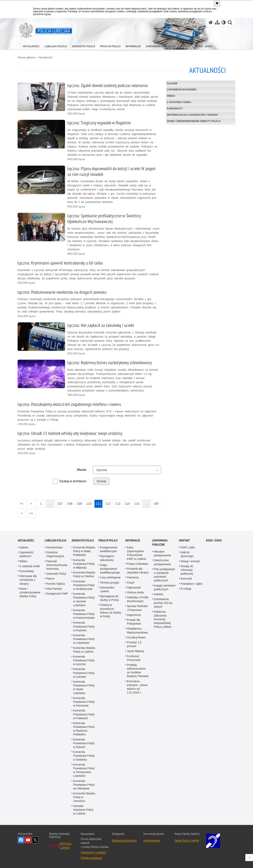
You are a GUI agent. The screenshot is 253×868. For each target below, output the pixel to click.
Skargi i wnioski (190, 561)
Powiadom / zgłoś (192, 584)
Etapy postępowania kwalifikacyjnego (110, 569)
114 (128, 504)
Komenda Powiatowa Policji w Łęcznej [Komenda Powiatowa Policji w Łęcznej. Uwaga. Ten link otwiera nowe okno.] (84, 660)
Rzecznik (186, 579)
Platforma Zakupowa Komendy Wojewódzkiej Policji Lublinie (163, 619)
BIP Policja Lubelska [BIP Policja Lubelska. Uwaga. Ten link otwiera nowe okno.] (66, 845)
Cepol (131, 582)
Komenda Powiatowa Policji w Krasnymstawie (84, 614)
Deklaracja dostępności (124, 840)
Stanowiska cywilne (107, 589)
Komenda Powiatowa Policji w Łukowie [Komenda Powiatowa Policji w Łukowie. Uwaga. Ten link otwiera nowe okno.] (84, 673)
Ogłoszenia (134, 587)
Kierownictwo (54, 547)
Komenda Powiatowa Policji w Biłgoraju (84, 564)
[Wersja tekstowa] (224, 22)
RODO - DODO (214, 540)
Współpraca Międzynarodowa (137, 630)
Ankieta (158, 594)
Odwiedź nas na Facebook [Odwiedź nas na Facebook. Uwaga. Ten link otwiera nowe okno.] (21, 840)
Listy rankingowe (110, 577)
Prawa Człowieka (137, 564)
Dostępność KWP (57, 593)
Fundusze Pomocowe (134, 658)
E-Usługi (186, 588)
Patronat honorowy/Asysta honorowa (57, 565)
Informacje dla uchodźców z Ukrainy (193, 115)
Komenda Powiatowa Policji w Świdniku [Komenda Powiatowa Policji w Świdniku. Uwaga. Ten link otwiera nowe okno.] (84, 756)
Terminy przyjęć (110, 582)
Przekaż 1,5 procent (134, 644)
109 (80, 504)
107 (60, 504)
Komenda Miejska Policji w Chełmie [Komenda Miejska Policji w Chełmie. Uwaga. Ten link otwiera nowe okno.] (84, 574)
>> (30, 512)
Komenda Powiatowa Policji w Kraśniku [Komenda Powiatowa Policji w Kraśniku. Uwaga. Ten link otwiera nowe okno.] (84, 626)
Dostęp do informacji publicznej (187, 570)
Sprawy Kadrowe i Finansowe (137, 608)
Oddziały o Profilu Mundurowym (138, 599)
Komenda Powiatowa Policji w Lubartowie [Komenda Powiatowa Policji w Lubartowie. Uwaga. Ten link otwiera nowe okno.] (84, 639)
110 (89, 504)
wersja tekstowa (152, 840)
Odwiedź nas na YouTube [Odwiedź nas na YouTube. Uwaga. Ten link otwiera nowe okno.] (28, 840)
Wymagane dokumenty (107, 558)
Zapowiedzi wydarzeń (181, 90)
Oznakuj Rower (136, 637)
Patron (50, 579)
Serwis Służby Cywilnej (187, 840)
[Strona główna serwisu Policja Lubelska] (211, 22)
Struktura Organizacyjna (55, 554)
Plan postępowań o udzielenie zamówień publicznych (164, 575)
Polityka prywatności (92, 858)
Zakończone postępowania (162, 562)
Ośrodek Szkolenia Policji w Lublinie (83, 810)
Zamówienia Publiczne (160, 542)
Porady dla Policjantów (134, 622)
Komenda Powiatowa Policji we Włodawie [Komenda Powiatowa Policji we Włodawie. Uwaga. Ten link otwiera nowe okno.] (84, 784)
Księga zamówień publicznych (165, 587)
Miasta (82, 470)
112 (108, 504)
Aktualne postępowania (162, 553)
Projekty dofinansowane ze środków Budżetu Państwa (138, 670)
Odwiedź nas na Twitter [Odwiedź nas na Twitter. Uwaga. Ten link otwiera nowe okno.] (35, 840)
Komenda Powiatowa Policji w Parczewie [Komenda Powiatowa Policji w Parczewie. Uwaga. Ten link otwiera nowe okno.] (84, 702)
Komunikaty (175, 109)
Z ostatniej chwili (179, 102)
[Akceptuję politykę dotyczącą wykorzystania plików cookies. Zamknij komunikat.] (217, 3)
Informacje (133, 540)
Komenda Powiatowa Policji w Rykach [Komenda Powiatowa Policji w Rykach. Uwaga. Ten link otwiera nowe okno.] (84, 743)
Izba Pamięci (54, 588)
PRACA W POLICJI (108, 540)
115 (137, 504)
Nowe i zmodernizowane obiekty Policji (194, 121)
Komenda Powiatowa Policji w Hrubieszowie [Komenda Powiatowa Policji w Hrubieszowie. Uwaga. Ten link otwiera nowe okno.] (84, 585)
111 (99, 504)
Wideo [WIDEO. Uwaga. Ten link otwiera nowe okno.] (171, 96)
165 (156, 504)
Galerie (172, 83)
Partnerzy (133, 577)
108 (70, 504)
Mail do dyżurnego (187, 554)
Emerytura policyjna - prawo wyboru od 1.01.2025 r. (137, 687)
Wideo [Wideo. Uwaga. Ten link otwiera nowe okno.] (23, 561)
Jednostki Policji (56, 574)
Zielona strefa (135, 592)
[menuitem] (31, 46)
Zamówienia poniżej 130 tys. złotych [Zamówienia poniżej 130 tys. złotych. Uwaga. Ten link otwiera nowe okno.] (163, 603)
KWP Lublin (188, 547)
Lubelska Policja (56, 540)
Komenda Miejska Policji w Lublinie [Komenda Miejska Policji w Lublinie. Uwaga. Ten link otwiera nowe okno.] (84, 650)
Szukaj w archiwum (73, 481)
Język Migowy (135, 651)
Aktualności (46, 57)
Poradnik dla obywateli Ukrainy (138, 571)
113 (118, 504)
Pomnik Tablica (56, 584)
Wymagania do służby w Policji (109, 598)
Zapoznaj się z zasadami (93, 852)
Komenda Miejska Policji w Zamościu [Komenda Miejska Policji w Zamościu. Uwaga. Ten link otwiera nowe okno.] (84, 797)
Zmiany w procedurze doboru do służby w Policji (111, 611)
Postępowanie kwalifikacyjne (109, 549)
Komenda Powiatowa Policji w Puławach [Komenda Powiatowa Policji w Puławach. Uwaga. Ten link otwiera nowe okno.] (84, 714)
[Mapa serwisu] (217, 22)
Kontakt (185, 540)
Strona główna (27, 57)
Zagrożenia (134, 615)
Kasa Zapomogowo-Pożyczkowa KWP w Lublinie (137, 553)
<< (21, 503)
